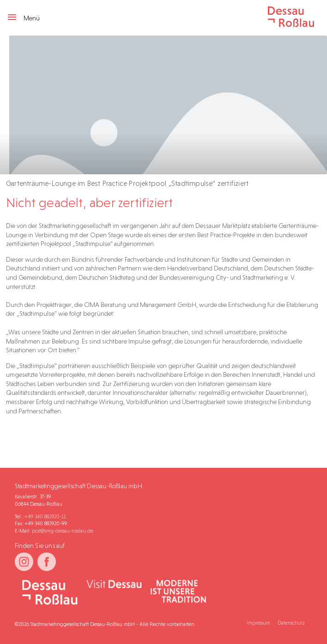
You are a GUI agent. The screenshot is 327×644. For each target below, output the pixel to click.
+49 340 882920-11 (45, 517)
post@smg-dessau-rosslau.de (63, 531)
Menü (23, 18)
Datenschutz (291, 623)
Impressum (258, 623)
